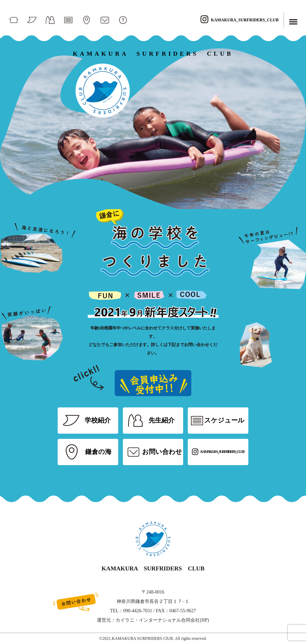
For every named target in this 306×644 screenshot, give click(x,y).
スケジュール (224, 420)
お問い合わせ (162, 452)
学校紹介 (98, 420)
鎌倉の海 (98, 452)
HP (204, 620)
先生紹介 (162, 420)
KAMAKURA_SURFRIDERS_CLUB (240, 20)
